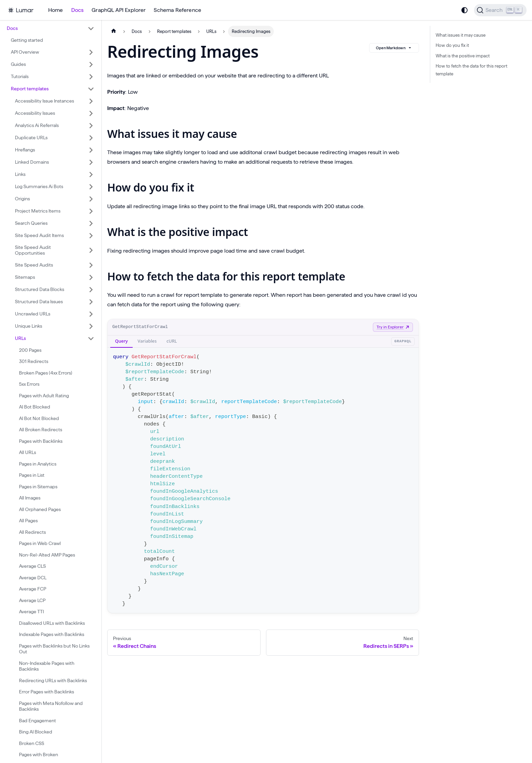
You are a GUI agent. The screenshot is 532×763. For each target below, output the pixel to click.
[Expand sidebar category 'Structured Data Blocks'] (91, 290)
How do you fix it (452, 45)
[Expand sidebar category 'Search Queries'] (91, 223)
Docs (78, 10)
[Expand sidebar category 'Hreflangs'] (91, 150)
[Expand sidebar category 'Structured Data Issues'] (91, 302)
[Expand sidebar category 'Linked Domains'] (91, 162)
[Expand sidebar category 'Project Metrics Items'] (91, 211)
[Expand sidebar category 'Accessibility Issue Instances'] (91, 101)
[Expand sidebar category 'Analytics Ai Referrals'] (91, 126)
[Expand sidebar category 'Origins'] (91, 199)
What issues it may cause (461, 35)
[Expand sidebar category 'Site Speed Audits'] (91, 265)
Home (56, 10)
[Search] (500, 10)
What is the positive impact (463, 56)
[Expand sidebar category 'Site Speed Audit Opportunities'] (91, 250)
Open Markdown (394, 48)
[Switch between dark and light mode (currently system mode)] (464, 10)
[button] (51, 29)
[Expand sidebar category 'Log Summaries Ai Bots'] (91, 187)
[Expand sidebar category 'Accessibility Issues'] (91, 113)
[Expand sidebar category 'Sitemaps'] (91, 277)
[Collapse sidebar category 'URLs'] (91, 339)
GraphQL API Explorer (119, 10)
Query (121, 341)
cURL (172, 341)
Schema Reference (177, 10)
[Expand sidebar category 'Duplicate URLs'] (91, 138)
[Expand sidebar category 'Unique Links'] (91, 326)
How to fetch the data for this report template (471, 70)
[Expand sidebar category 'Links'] (91, 175)
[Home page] (114, 31)
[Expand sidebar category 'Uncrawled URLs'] (91, 314)
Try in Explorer (393, 327)
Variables (147, 341)
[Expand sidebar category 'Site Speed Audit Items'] (91, 236)
